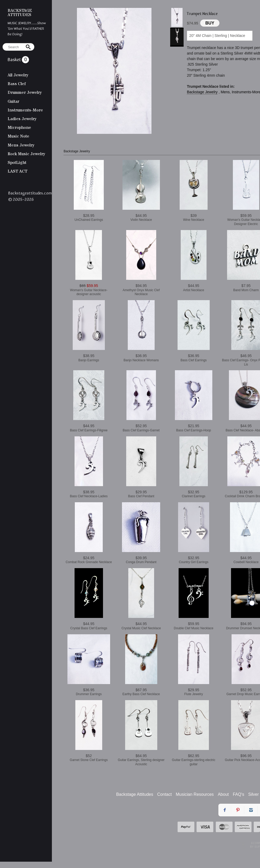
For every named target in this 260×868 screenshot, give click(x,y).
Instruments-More (25, 110)
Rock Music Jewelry (26, 154)
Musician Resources (195, 794)
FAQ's (239, 794)
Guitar (13, 101)
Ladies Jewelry (22, 119)
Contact (165, 794)
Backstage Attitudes (135, 794)
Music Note (18, 136)
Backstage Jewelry (202, 92)
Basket (15, 59)
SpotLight (17, 163)
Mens (225, 92)
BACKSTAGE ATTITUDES (20, 13)
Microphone (19, 128)
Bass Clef (17, 84)
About (223, 794)
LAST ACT (18, 171)
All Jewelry (18, 75)
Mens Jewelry (21, 145)
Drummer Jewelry (25, 92)
